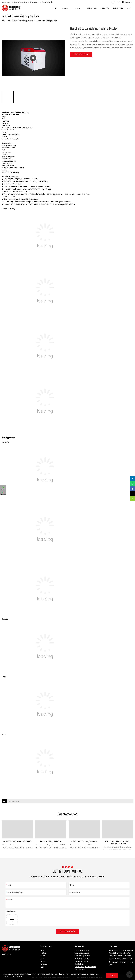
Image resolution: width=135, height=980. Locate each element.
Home (43, 950)
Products (44, 953)
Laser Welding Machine (25, 21)
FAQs (129, 8)
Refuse (125, 975)
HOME (54, 8)
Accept (112, 975)
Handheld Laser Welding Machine (46, 21)
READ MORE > (7, 954)
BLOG (78, 8)
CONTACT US (118, 8)
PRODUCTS (65, 8)
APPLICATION (91, 8)
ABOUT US (105, 8)
